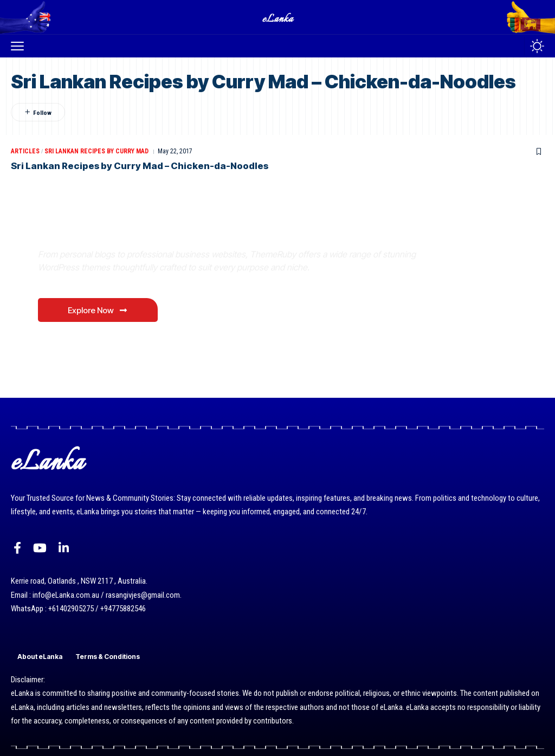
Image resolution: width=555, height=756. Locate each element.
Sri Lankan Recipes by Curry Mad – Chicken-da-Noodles (142, 166)
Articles (25, 151)
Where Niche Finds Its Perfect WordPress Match (189, 230)
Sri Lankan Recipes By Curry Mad (96, 151)
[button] (20, 46)
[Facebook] (17, 548)
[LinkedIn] (64, 548)
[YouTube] (40, 548)
